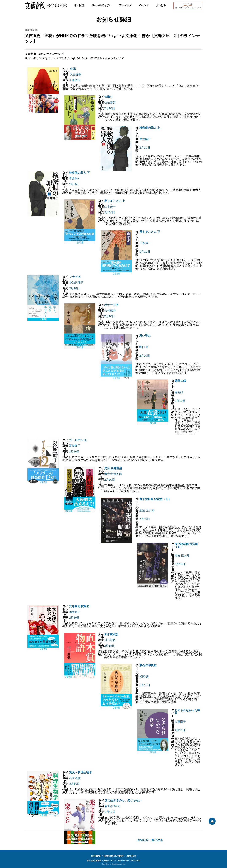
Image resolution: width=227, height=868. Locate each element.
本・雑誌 (79, 5)
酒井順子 (75, 612)
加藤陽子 (180, 721)
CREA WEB (136, 861)
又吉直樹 (76, 74)
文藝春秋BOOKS (46, 6)
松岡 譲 (144, 676)
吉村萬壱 (110, 310)
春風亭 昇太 (112, 806)
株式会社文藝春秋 (94, 861)
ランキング (125, 5)
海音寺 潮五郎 (113, 474)
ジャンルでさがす (101, 5)
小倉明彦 (75, 778)
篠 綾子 (179, 392)
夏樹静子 (75, 446)
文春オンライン (110, 861)
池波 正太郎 (147, 510)
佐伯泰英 (110, 102)
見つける (161, 5)
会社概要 (96, 856)
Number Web (124, 861)
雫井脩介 (145, 139)
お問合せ (131, 856)
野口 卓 (144, 347)
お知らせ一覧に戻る (150, 840)
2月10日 (75, 80)
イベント (144, 5)
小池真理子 (76, 282)
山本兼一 (110, 206)
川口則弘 (110, 640)
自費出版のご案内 (113, 856)
